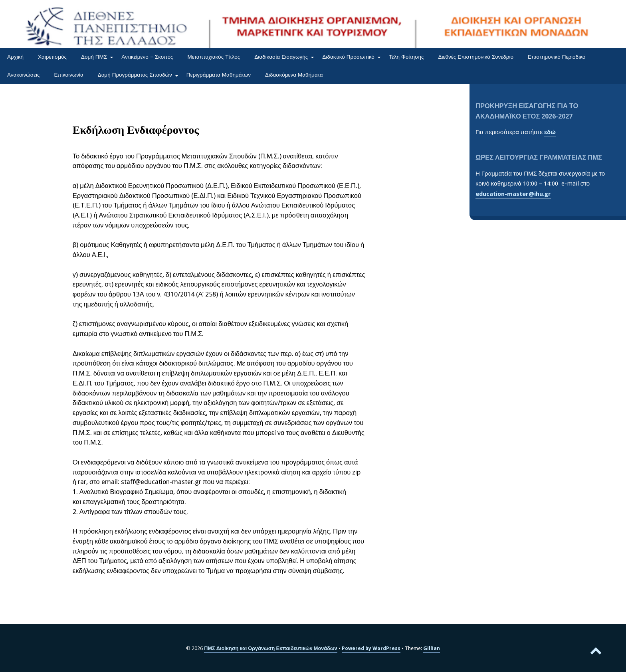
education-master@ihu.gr (513, 194)
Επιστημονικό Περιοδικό (557, 57)
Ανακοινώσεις (24, 75)
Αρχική (15, 57)
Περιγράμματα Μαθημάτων (219, 75)
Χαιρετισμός (52, 57)
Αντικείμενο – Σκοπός (147, 57)
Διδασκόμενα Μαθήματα (294, 75)
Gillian (432, 648)
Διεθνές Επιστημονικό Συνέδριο (476, 57)
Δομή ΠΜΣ (94, 57)
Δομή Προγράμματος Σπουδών (135, 75)
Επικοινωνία (69, 75)
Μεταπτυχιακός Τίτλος (214, 57)
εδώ (550, 132)
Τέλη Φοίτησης (406, 57)
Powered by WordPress (371, 648)
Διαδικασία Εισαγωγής (281, 57)
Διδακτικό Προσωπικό (348, 57)
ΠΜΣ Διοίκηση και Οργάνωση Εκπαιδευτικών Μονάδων (270, 648)
